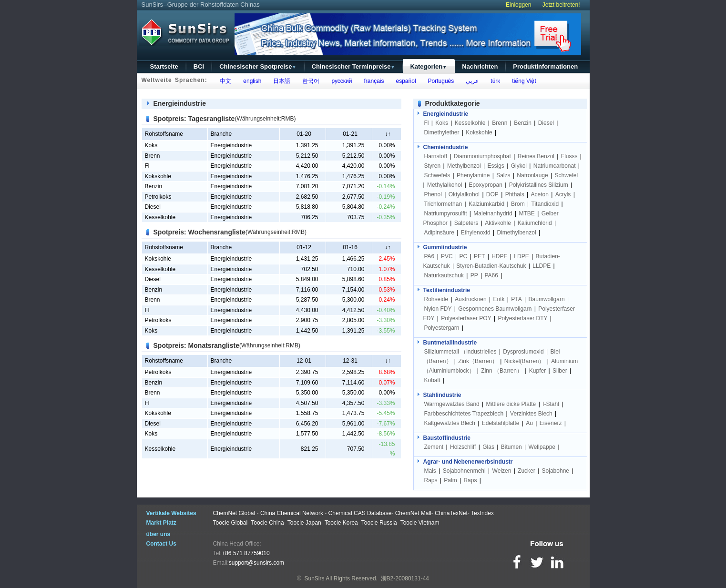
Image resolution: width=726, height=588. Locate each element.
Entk (499, 299)
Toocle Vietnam (420, 523)
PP (474, 275)
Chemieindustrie (446, 147)
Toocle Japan (304, 523)
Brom (518, 204)
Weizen (502, 471)
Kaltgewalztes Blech (450, 423)
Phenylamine (473, 175)
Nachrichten (480, 66)
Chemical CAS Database (360, 513)
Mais (430, 471)
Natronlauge (532, 175)
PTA (516, 299)
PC (464, 256)
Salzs (503, 175)
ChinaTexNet (451, 513)
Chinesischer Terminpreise (353, 66)
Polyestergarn (442, 328)
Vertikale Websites (171, 513)
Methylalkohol (445, 185)
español (404, 81)
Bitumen (511, 447)
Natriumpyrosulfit (446, 213)
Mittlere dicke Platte (511, 404)
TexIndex (482, 513)
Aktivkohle (498, 223)
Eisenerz (551, 423)
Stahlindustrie (442, 395)
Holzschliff (463, 447)
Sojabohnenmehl (464, 471)
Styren (433, 166)
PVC (447, 256)
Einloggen (518, 5)
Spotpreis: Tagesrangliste (194, 119)
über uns (158, 534)
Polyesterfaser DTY (522, 318)
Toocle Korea (341, 523)
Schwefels (437, 175)
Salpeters (466, 223)
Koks (151, 145)
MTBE (527, 213)
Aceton (539, 194)
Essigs (496, 166)
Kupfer (537, 371)
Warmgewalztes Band (452, 404)
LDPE (521, 256)
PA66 (491, 275)
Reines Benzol (536, 156)
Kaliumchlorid (535, 223)
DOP (492, 194)
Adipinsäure (439, 233)
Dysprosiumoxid (523, 352)
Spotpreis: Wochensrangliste (199, 232)
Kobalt (432, 380)
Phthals (515, 194)
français (373, 81)
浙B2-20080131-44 (405, 578)
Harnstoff (436, 156)
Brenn (153, 156)
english (251, 81)
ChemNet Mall (413, 513)
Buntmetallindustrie (450, 343)
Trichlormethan (443, 204)
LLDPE (542, 266)
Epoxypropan (486, 185)
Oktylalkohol (464, 194)
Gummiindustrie (445, 247)
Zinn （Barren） (502, 371)
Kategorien (428, 66)
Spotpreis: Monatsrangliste (196, 345)
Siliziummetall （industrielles (461, 352)
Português (439, 81)
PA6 (429, 256)
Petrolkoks (158, 197)
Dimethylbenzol (517, 233)
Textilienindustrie (447, 290)
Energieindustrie (180, 103)
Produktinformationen (545, 66)
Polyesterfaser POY (466, 318)
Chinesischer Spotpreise (258, 66)
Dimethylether (442, 132)
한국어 (310, 81)
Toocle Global (230, 523)
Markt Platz (161, 523)
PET (479, 256)
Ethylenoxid (476, 233)
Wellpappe (542, 447)
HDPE (499, 256)
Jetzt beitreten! (561, 5)
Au (529, 423)
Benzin (154, 186)
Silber (560, 371)
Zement (434, 447)
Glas (488, 447)
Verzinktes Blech (531, 414)
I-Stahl (551, 404)
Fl (147, 166)
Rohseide (436, 299)
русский (340, 81)
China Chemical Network (292, 513)
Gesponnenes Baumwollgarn (495, 309)
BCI (199, 66)
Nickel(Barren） (525, 361)
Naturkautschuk (444, 275)
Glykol (519, 166)
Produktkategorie (453, 103)
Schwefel (567, 175)
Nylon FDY (438, 309)
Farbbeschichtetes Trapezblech (464, 414)
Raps (431, 480)
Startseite (164, 66)
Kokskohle (158, 176)
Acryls (563, 194)
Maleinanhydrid (493, 213)
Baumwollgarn (547, 299)
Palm (450, 480)
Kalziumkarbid (486, 204)
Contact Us (161, 544)
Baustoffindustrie (447, 438)
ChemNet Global (234, 513)
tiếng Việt (523, 81)
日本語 (281, 81)
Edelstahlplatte (501, 423)
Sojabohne (556, 471)
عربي (471, 81)
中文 (224, 81)
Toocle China (267, 523)
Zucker (527, 471)
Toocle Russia (379, 523)
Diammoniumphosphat (482, 156)
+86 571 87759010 (245, 553)
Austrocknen (471, 299)
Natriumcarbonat (555, 166)
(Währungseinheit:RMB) (265, 119)
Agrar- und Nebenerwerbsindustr (468, 462)
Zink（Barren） (478, 361)
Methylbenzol (464, 166)
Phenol (433, 194)
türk (494, 81)
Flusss (569, 156)
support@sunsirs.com (256, 563)
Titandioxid (545, 204)
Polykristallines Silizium (539, 185)
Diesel (153, 207)
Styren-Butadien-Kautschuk (491, 266)
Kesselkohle (160, 217)
